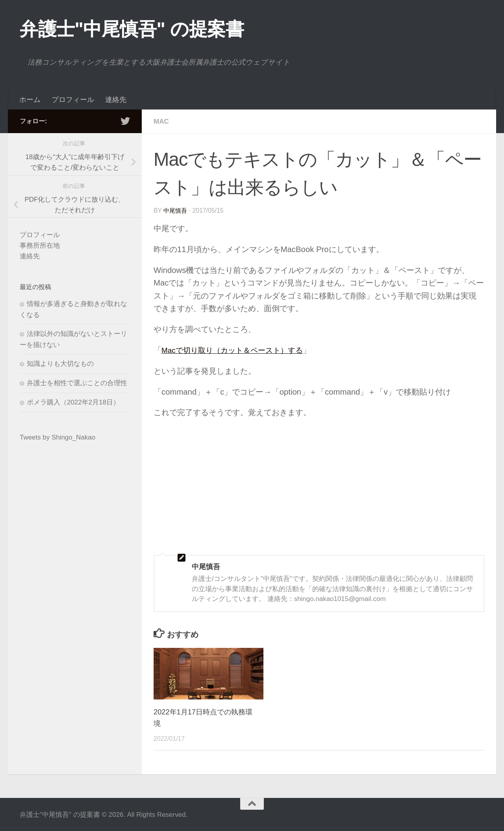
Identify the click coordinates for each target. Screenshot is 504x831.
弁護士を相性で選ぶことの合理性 (77, 383)
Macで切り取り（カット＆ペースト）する (236, 350)
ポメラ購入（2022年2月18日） (73, 402)
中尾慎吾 (176, 210)
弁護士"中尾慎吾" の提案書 (132, 29)
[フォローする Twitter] (125, 121)
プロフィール (73, 100)
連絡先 (116, 100)
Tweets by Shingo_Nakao (57, 437)
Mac (162, 121)
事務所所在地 (40, 246)
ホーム (30, 100)
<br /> (177, 474)
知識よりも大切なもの (60, 364)
